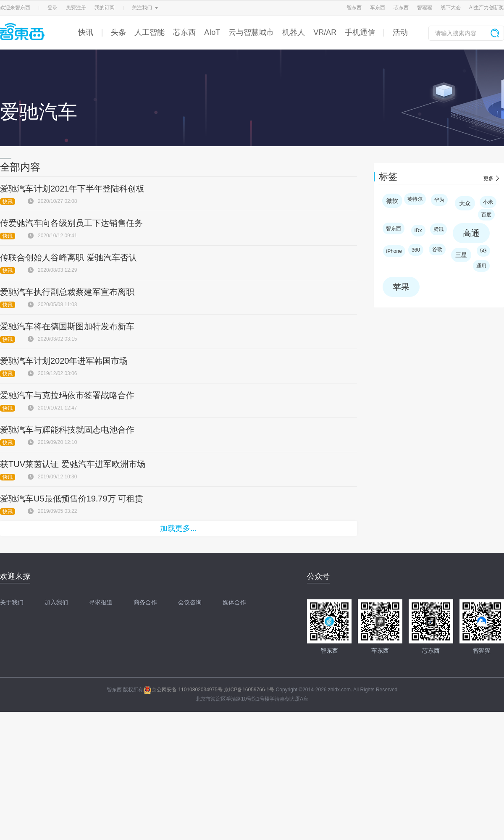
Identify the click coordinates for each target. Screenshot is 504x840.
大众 (465, 203)
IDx (418, 231)
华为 (439, 200)
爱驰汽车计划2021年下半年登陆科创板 (72, 189)
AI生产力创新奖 (487, 8)
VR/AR (325, 32)
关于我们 (12, 602)
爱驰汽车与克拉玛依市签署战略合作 (67, 395)
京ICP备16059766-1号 (249, 690)
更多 (488, 178)
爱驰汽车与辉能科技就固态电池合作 (67, 430)
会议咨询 (190, 602)
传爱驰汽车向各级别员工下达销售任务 (71, 223)
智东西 (354, 8)
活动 (400, 32)
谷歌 (437, 249)
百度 (486, 215)
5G (483, 251)
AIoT (212, 32)
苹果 (401, 287)
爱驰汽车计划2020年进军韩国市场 (64, 361)
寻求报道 (101, 602)
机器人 (294, 32)
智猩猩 (425, 8)
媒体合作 (234, 602)
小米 (488, 202)
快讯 (86, 32)
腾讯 (438, 229)
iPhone (394, 251)
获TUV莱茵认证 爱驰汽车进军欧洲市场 (73, 464)
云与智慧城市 (251, 32)
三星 (461, 255)
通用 (481, 266)
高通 (471, 233)
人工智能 (150, 32)
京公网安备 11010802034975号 (183, 690)
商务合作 (145, 602)
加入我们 (56, 602)
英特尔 (415, 199)
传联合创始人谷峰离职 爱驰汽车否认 (68, 257)
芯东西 (401, 8)
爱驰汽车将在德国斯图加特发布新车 (67, 326)
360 (416, 250)
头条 (118, 32)
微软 (392, 201)
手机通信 (360, 32)
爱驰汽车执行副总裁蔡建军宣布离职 (67, 292)
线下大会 (451, 8)
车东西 (378, 8)
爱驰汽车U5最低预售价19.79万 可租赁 (72, 499)
